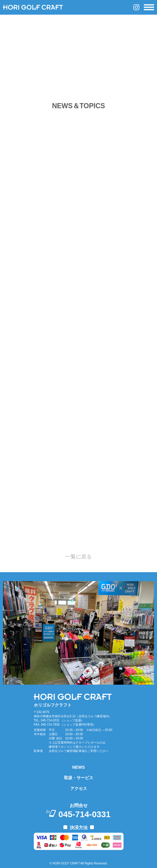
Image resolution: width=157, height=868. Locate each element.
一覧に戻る (78, 557)
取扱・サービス (79, 778)
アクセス (79, 788)
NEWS (79, 767)
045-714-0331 (84, 814)
